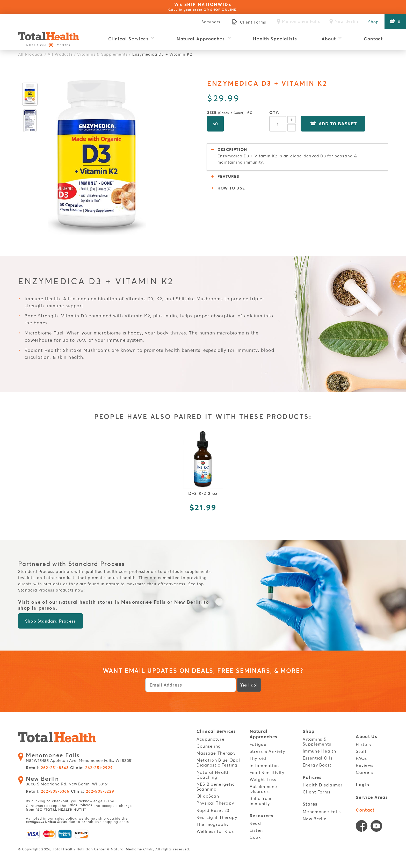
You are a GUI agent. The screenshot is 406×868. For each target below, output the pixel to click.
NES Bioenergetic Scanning (216, 787)
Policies (312, 777)
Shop (373, 22)
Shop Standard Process (50, 621)
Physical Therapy (215, 803)
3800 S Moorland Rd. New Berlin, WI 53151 (67, 782)
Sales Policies (80, 805)
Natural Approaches (201, 39)
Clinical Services (128, 39)
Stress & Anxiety (267, 751)
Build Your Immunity (261, 801)
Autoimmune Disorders (263, 789)
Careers (365, 772)
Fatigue (258, 744)
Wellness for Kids (215, 831)
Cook (255, 837)
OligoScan (208, 796)
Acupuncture (211, 739)
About (329, 39)
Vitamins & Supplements (102, 54)
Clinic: (91, 769)
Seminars (208, 22)
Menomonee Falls (143, 602)
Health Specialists (275, 39)
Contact (373, 39)
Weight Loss (263, 779)
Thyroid (258, 758)
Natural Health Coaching (213, 774)
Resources (262, 816)
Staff (361, 751)
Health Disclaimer (323, 785)
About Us (367, 737)
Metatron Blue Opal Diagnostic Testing (218, 763)
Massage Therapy (216, 753)
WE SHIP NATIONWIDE (203, 7)
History (364, 744)
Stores (310, 804)
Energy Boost (317, 765)
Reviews (365, 765)
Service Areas (372, 797)
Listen (256, 830)
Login (363, 785)
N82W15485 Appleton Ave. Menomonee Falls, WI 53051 (78, 758)
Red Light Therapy (217, 817)
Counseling (209, 746)
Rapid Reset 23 (213, 810)
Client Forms (317, 792)
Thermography (213, 824)
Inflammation (264, 765)
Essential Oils (318, 758)
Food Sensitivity (267, 772)
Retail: (47, 769)
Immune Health (320, 751)
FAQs (361, 758)
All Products (31, 54)
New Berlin (188, 602)
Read (255, 823)
